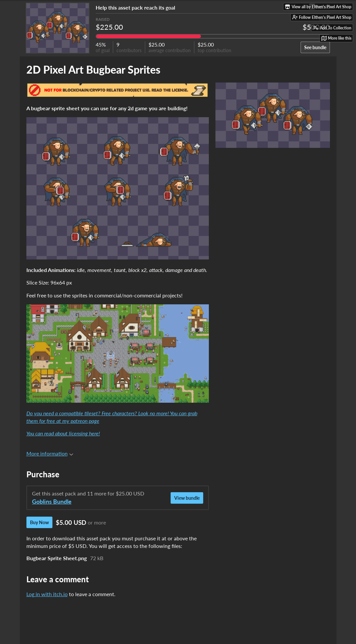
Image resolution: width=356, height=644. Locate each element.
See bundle (315, 47)
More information (50, 453)
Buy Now (39, 522)
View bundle (187, 498)
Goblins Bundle (52, 502)
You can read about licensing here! (63, 433)
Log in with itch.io (47, 594)
